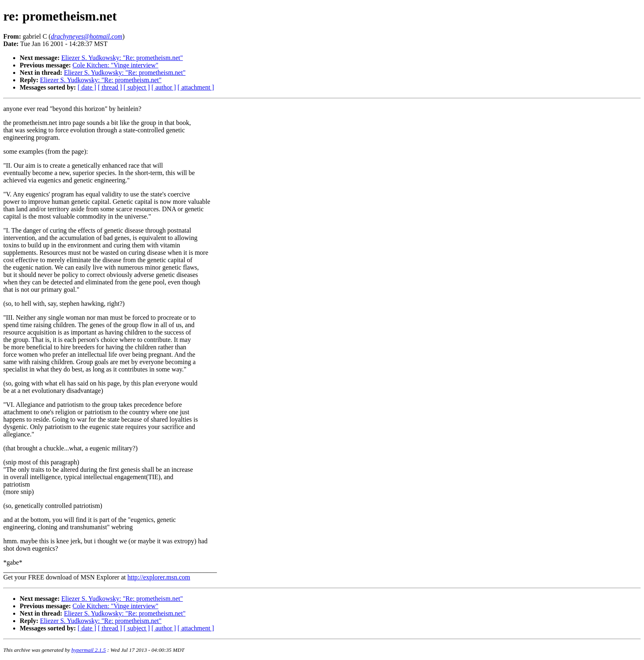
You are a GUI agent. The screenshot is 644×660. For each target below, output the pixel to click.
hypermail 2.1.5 (89, 650)
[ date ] (87, 87)
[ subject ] (137, 87)
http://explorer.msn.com (159, 577)
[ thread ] (110, 87)
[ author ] (164, 87)
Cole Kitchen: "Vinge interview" (116, 65)
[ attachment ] (196, 87)
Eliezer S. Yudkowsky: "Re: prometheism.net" (122, 58)
